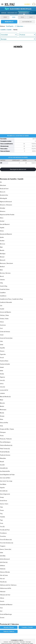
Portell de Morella (5, 452)
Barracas (2, 244)
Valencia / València (9, 631)
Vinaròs (2, 601)
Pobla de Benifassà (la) (6, 445)
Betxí (1, 270)
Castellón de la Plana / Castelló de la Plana (11, 299)
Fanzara (2, 351)
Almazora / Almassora (6, 205)
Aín (1, 182)
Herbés (2, 374)
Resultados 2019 (24, 13)
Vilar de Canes (4, 575)
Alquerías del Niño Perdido (7, 215)
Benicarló (3, 260)
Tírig (1, 514)
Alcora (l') (3, 192)
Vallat (1, 553)
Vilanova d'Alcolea (5, 572)
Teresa (2, 510)
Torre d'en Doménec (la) (7, 543)
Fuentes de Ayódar (5, 364)
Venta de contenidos (14, 642)
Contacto (6, 642)
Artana (2, 231)
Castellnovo (3, 296)
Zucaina (2, 618)
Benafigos (3, 254)
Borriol (2, 276)
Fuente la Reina (4, 361)
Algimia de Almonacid (6, 202)
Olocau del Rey (4, 423)
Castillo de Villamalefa (6, 302)
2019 (5, 17)
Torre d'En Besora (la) (6, 540)
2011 (22, 17)
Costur (2, 335)
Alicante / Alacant (9, 627)
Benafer (2, 250)
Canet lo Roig (4, 286)
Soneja (2, 497)
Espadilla (2, 348)
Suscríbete (27, 4)
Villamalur (3, 592)
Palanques (3, 432)
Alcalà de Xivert (4, 189)
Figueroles (3, 354)
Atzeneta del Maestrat (6, 234)
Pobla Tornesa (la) (5, 449)
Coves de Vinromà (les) (6, 338)
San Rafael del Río (5, 471)
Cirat (1, 328)
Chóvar (2, 322)
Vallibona (2, 566)
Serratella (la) (4, 491)
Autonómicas (27, 22)
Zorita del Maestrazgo (6, 614)
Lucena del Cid (4, 390)
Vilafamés (3, 569)
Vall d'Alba (3, 556)
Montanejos (3, 410)
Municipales (9, 22)
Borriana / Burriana (5, 273)
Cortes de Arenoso (5, 332)
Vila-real (2, 579)
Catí (1, 306)
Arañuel (2, 221)
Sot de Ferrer (4, 501)
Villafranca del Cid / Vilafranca (8, 585)
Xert (1, 611)
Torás (2, 523)
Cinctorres (3, 325)
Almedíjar (3, 208)
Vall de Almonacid (5, 559)
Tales (1, 507)
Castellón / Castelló (27, 627)
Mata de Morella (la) (5, 397)
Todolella (2, 517)
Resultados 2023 (12, 13)
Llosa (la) (2, 387)
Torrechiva (3, 536)
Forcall (2, 358)
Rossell (2, 462)
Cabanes (2, 280)
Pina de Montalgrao (5, 442)
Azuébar (2, 241)
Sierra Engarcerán (5, 494)
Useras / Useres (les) (6, 549)
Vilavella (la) (3, 582)
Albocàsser (3, 185)
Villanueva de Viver (5, 595)
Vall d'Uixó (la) (4, 562)
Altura (2, 218)
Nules (2, 419)
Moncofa (2, 403)
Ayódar (2, 237)
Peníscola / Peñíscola (6, 439)
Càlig (1, 283)
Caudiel (2, 309)
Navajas (2, 416)
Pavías (2, 436)
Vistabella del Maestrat (6, 605)
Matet (2, 400)
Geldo (2, 371)
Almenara (3, 211)
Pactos (33, 13)
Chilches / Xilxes (4, 315)
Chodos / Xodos (4, 319)
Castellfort (3, 293)
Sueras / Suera (4, 504)
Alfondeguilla (4, 198)
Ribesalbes (3, 458)
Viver (1, 608)
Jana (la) (2, 380)
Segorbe (2, 488)
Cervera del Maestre (5, 312)
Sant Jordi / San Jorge (6, 481)
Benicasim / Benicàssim (6, 263)
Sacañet (2, 465)
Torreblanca (3, 533)
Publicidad (22, 642)
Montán (2, 406)
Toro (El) (2, 527)
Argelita (2, 228)
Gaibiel (2, 367)
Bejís (1, 247)
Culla (1, 341)
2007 (31, 17)
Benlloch (2, 267)
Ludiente (2, 393)
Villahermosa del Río (6, 588)
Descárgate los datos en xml (18, 169)
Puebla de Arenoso (5, 455)
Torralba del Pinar (5, 530)
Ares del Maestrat (5, 224)
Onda (1, 426)
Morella (2, 413)
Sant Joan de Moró (5, 478)
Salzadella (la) (4, 468)
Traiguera (3, 546)
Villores (2, 598)
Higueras (2, 377)
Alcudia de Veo (4, 195)
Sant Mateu (3, 484)
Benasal (2, 257)
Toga (1, 520)
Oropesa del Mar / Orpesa (7, 429)
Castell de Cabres (5, 289)
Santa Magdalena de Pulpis (7, 475)
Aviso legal (28, 642)
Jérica (2, 384)
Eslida (2, 345)
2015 (14, 17)
